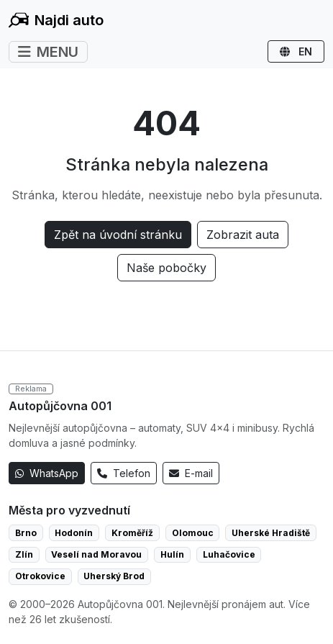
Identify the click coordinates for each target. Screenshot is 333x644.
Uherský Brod (114, 576)
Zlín (24, 554)
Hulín (172, 554)
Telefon (124, 473)
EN (296, 51)
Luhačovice (229, 554)
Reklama (31, 389)
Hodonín (74, 533)
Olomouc (193, 533)
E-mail (191, 473)
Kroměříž (132, 533)
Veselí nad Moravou (96, 554)
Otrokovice (40, 576)
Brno (26, 533)
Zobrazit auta (243, 235)
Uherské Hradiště (271, 533)
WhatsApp (47, 473)
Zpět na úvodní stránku (118, 235)
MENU (48, 52)
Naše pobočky (166, 268)
